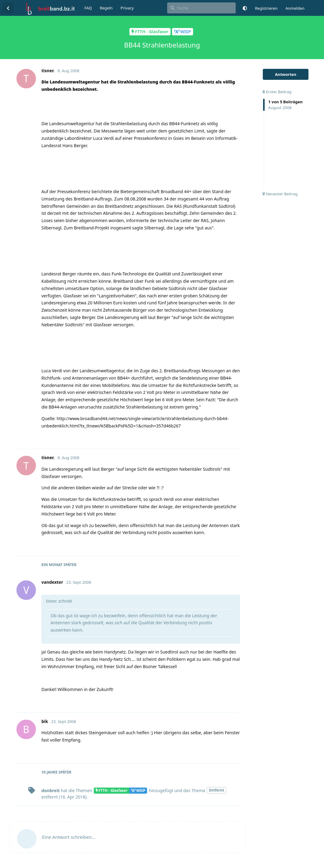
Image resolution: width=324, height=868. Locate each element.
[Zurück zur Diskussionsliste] (8, 8)
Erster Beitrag (277, 92)
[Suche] (201, 8)
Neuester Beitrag (280, 194)
